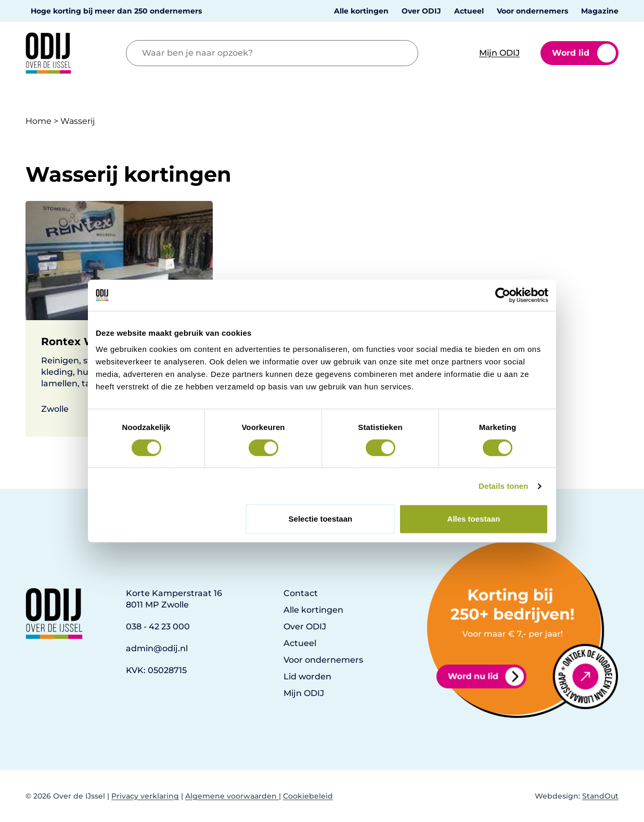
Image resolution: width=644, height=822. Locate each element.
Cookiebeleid (308, 796)
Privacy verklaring (145, 796)
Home (38, 121)
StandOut (600, 796)
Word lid (584, 53)
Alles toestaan (474, 519)
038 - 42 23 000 (158, 627)
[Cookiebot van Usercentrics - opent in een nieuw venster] (503, 295)
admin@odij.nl (157, 648)
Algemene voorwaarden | (233, 796)
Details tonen (503, 486)
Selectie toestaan (321, 519)
